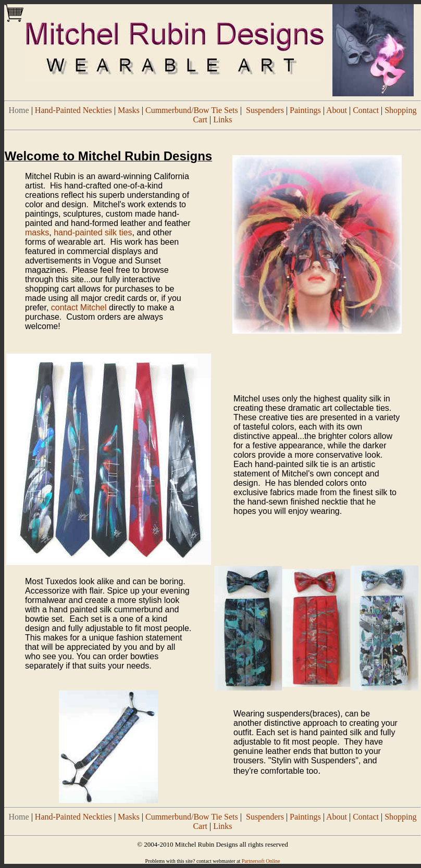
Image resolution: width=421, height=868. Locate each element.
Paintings (305, 110)
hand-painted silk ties (93, 232)
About (337, 110)
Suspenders (265, 110)
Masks (129, 110)
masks (37, 232)
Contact (366, 110)
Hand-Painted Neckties (73, 110)
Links (222, 119)
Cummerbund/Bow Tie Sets (192, 110)
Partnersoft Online (261, 861)
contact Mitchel (79, 307)
